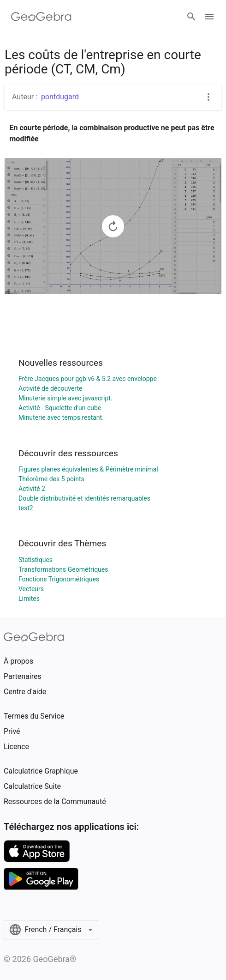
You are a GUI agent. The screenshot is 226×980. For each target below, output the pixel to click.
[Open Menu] (209, 17)
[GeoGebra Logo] (41, 17)
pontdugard (60, 97)
